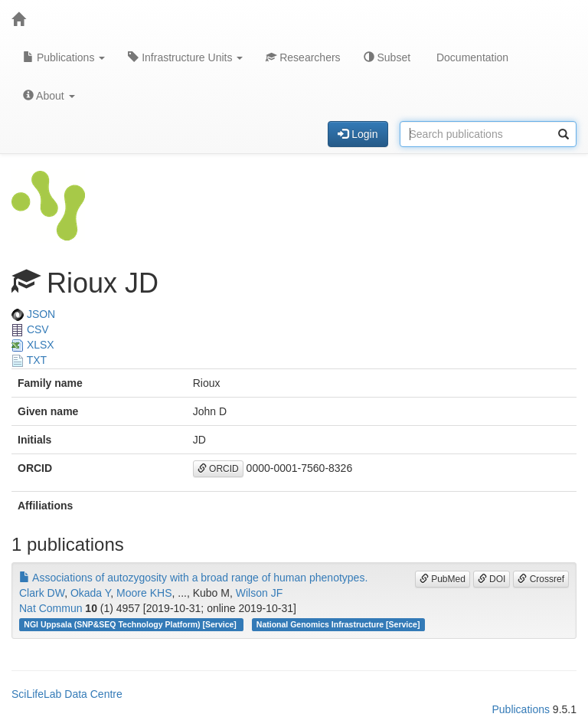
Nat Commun (51, 608)
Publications (64, 57)
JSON (33, 314)
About (49, 96)
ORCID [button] (218, 469)
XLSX (33, 345)
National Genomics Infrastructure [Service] (338, 624)
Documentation (471, 57)
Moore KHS (144, 593)
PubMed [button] (443, 579)
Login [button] (358, 134)
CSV (30, 329)
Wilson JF (259, 593)
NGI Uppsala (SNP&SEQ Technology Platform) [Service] (131, 624)
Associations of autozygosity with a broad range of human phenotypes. (193, 578)
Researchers (303, 57)
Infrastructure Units (185, 57)
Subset (387, 57)
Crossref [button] (541, 579)
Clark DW (42, 593)
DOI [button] (492, 579)
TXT (29, 360)
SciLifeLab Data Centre (67, 694)
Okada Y (90, 593)
